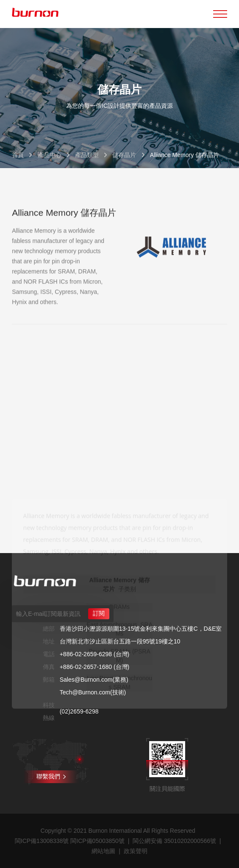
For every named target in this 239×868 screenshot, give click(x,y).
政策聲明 (136, 851)
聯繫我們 (51, 776)
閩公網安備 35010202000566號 (174, 841)
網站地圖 (103, 851)
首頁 (18, 155)
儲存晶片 (124, 155)
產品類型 (87, 155)
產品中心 (50, 155)
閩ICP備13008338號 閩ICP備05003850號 (70, 841)
